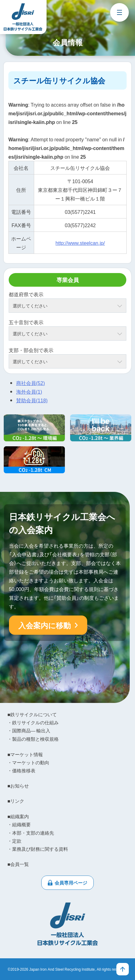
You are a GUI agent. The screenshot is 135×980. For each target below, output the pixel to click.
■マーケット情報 (25, 754)
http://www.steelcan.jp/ (80, 243)
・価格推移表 (21, 770)
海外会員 (29, 391)
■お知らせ (18, 786)
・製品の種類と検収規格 (33, 739)
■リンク (16, 801)
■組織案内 (18, 816)
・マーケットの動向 (28, 762)
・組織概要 (19, 824)
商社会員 (30, 383)
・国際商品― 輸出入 (29, 731)
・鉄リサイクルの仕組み (33, 722)
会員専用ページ (71, 883)
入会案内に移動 (45, 625)
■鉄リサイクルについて (32, 714)
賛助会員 (32, 400)
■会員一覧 (18, 864)
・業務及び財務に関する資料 (38, 849)
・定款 (14, 841)
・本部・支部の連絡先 (31, 833)
